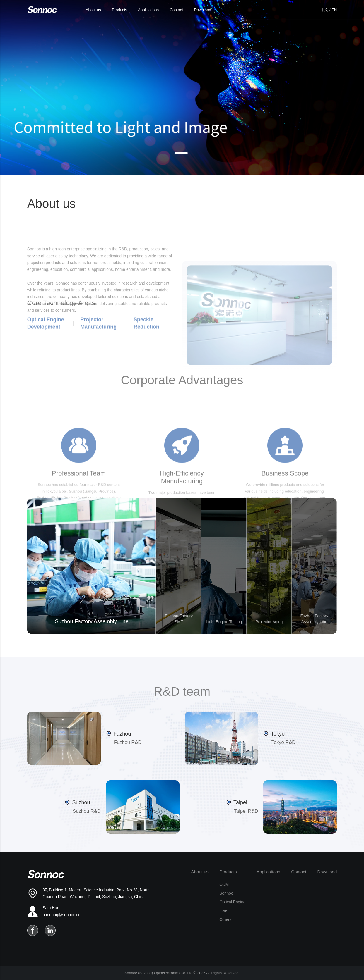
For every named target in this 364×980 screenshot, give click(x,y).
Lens (224, 911)
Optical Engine (232, 902)
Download (202, 10)
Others (225, 920)
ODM (224, 885)
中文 (324, 10)
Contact (176, 10)
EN (334, 10)
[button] (181, 153)
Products (119, 10)
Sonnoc (226, 893)
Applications (148, 10)
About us (93, 10)
